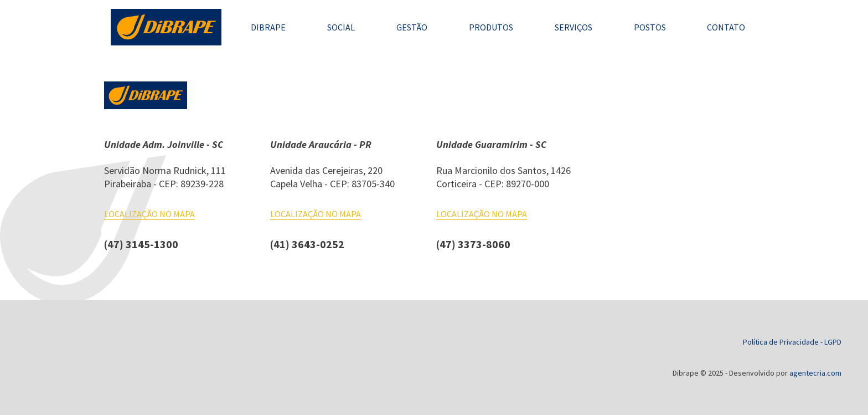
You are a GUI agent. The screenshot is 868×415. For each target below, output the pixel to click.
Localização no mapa (149, 214)
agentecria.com (815, 373)
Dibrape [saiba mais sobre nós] (268, 27)
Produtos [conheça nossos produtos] (491, 27)
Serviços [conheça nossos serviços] (573, 27)
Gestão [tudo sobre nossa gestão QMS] (412, 27)
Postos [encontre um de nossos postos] (650, 27)
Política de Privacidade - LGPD (792, 342)
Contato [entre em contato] (726, 27)
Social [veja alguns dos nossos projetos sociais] (341, 27)
